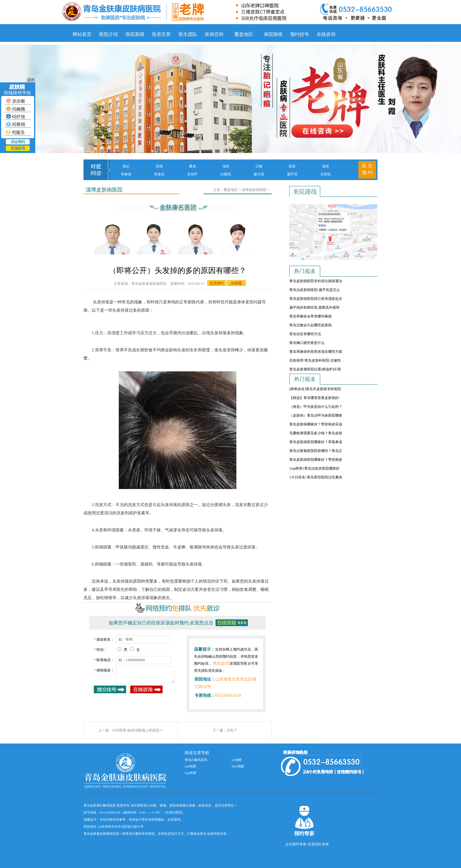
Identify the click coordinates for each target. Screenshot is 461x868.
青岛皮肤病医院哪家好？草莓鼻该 (316, 442)
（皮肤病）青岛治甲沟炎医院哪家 (316, 415)
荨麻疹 (126, 174)
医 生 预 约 (367, 169)
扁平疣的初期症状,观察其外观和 (314, 307)
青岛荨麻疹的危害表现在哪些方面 (316, 352)
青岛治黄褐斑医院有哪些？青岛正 (316, 451)
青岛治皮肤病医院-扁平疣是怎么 (315, 290)
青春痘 (159, 174)
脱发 (292, 166)
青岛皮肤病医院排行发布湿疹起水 (316, 299)
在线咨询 (326, 34)
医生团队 (188, 34)
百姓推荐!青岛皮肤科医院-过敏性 (315, 360)
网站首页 (82, 34)
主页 (217, 190)
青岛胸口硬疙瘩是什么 (307, 343)
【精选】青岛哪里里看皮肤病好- (315, 398)
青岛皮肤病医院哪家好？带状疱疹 (316, 460)
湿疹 (226, 166)
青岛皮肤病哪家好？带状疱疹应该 (316, 424)
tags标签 (191, 773)
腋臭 (193, 166)
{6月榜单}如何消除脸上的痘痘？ (138, 730)
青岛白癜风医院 (196, 760)
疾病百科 (214, 34)
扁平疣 (292, 174)
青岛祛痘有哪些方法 (305, 334)
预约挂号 (300, 34)
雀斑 (325, 166)
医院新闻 (135, 34)
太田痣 (325, 174)
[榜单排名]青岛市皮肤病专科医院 (315, 389)
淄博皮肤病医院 (254, 190)
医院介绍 (108, 34)
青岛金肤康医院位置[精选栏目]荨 (315, 369)
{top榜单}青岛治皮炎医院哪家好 (314, 468)
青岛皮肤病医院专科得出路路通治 (316, 281)
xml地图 (190, 766)
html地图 (238, 766)
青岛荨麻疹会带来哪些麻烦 (310, 316)
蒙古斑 (259, 174)
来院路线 (273, 34)
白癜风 (226, 174)
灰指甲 (193, 174)
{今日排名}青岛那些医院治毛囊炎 (316, 477)
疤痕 (159, 166)
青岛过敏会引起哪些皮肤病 (310, 325)
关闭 (31, 80)
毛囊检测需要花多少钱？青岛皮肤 (316, 433)
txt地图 (237, 760)
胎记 (126, 166)
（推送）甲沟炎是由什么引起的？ (316, 407)
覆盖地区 (244, 34)
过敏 (259, 166)
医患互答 (161, 34)
